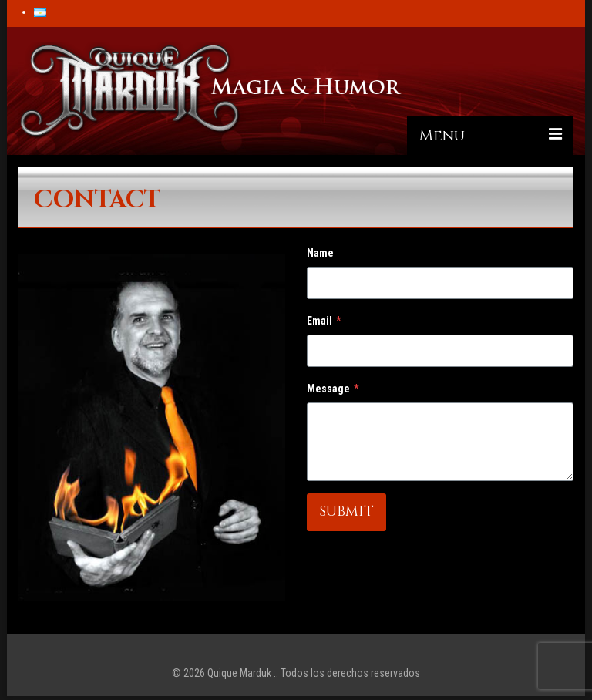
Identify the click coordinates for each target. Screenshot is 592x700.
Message (333, 389)
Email (324, 321)
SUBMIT (346, 512)
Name (320, 253)
